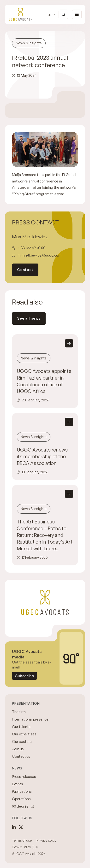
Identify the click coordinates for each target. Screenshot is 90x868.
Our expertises (24, 734)
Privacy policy (46, 840)
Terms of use (22, 840)
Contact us (21, 756)
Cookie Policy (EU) (25, 847)
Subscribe (24, 676)
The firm (19, 712)
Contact (25, 270)
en (49, 15)
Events (18, 784)
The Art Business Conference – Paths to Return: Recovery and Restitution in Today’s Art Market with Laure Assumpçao (45, 535)
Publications (22, 791)
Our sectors (22, 742)
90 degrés (20, 806)
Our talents (21, 727)
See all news (29, 318)
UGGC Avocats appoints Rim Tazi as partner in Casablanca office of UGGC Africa (44, 381)
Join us (18, 749)
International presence (30, 719)
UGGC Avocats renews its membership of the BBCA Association (42, 456)
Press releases (24, 777)
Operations (21, 799)
